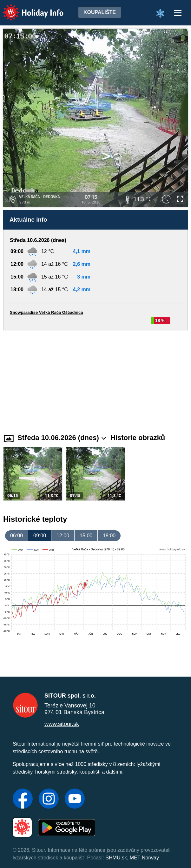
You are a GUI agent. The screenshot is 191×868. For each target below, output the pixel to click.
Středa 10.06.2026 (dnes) (62, 438)
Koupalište (100, 12)
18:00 (109, 536)
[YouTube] (75, 799)
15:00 (86, 536)
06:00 (16, 536)
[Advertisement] (96, 378)
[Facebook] (23, 799)
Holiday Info (27, 8)
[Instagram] (49, 799)
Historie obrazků (138, 438)
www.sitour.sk (62, 724)
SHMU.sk (116, 858)
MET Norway (144, 858)
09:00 (40, 536)
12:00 (63, 536)
